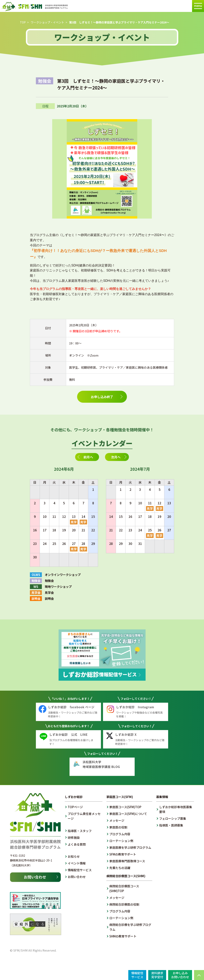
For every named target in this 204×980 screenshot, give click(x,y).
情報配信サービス (80, 870)
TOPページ (75, 807)
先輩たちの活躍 (120, 868)
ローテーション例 (121, 841)
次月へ (116, 457)
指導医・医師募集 (171, 825)
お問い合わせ (77, 877)
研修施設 (74, 838)
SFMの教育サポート (123, 854)
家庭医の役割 (118, 827)
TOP (23, 22)
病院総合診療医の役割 (124, 904)
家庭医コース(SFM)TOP (125, 807)
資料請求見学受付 (157, 975)
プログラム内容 (120, 834)
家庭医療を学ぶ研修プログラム (130, 847)
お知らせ (74, 856)
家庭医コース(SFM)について (128, 814)
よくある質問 (77, 844)
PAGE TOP (199, 975)
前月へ (88, 457)
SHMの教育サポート (123, 936)
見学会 (74, 522)
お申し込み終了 (102, 397)
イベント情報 (77, 863)
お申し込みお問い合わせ (180, 975)
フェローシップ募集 (173, 818)
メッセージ (117, 820)
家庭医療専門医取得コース (127, 861)
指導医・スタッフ (80, 831)
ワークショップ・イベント (47, 22)
